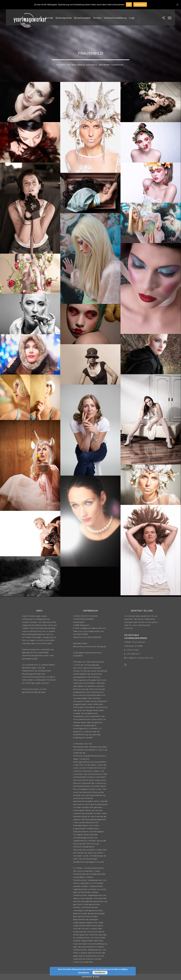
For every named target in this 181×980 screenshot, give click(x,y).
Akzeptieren (100, 973)
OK (129, 5)
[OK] (177, 5)
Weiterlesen (140, 5)
